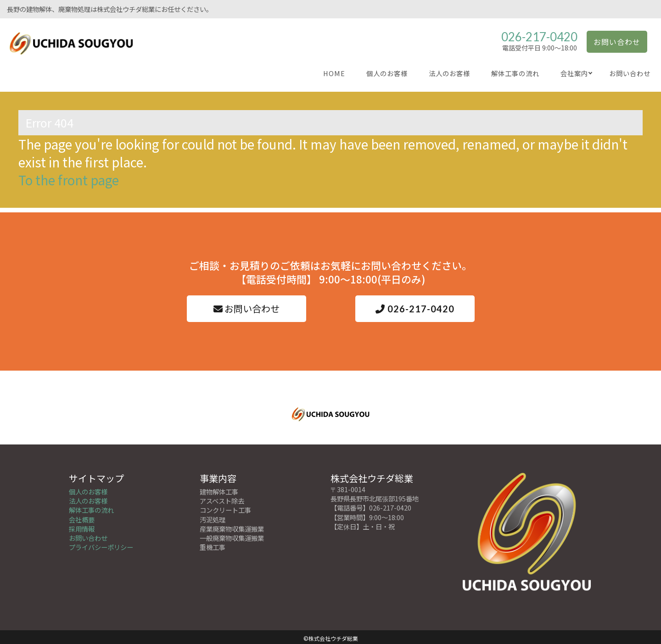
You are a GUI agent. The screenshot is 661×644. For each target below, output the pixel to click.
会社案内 (574, 73)
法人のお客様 (449, 73)
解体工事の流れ (515, 73)
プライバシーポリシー (101, 544)
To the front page (69, 180)
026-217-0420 (539, 37)
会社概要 (82, 517)
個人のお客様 (387, 73)
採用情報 (82, 526)
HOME (334, 73)
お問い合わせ (617, 42)
